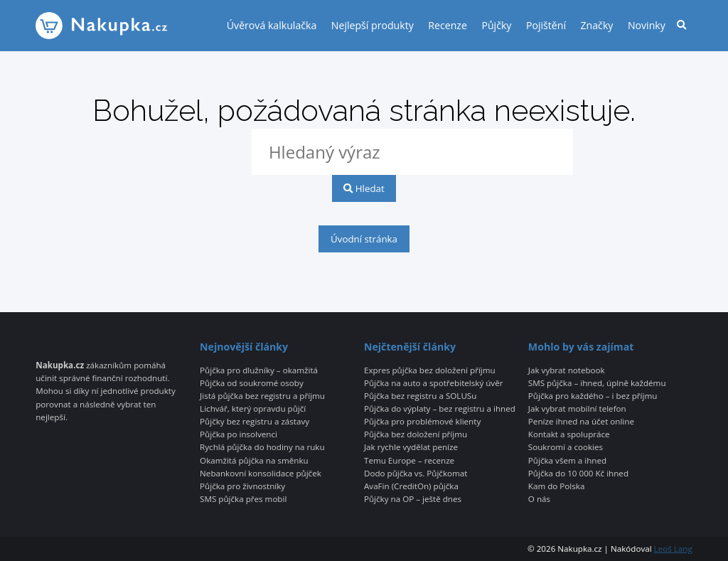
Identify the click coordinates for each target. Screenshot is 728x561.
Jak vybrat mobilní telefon (577, 409)
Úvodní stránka (364, 239)
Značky (597, 25)
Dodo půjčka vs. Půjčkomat (416, 474)
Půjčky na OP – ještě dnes (413, 499)
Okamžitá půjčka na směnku (254, 461)
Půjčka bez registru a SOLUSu (420, 396)
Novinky (647, 25)
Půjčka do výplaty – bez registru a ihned (440, 409)
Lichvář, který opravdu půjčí (253, 409)
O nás (539, 499)
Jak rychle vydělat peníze (411, 447)
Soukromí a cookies (566, 447)
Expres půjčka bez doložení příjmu (430, 370)
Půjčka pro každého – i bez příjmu (593, 396)
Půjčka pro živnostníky (242, 486)
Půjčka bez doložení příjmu (416, 434)
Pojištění (546, 25)
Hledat (364, 188)
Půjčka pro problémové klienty (422, 422)
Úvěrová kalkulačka (272, 25)
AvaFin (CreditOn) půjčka (411, 486)
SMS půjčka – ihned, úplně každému (597, 383)
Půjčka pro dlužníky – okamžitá (259, 370)
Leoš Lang (673, 549)
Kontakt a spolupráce (569, 434)
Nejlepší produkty (373, 25)
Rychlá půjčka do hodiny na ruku (262, 447)
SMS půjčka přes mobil (243, 499)
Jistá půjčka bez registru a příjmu (262, 396)
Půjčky (496, 25)
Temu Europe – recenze (409, 461)
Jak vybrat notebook (567, 370)
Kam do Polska (557, 486)
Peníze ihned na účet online (581, 422)
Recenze (448, 25)
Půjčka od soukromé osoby (252, 383)
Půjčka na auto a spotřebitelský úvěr (433, 383)
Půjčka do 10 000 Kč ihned (578, 474)
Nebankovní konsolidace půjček (261, 474)
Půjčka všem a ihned (567, 461)
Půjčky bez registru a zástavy (255, 422)
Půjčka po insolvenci (239, 434)
